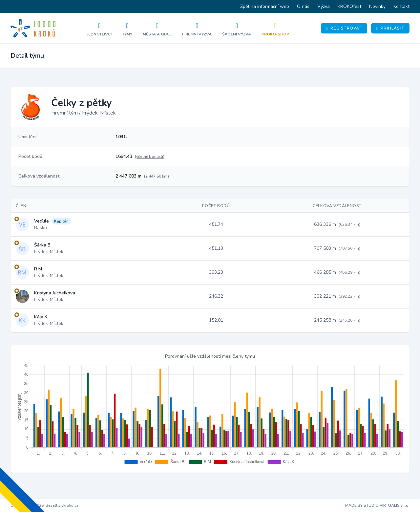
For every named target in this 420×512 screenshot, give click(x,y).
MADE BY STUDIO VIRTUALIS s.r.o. (377, 505)
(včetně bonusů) (150, 157)
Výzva (324, 6)
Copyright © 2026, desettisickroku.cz (44, 505)
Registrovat (344, 28)
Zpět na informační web (265, 6)
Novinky (377, 6)
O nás (303, 6)
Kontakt (401, 6)
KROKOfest (349, 6)
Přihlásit (390, 28)
